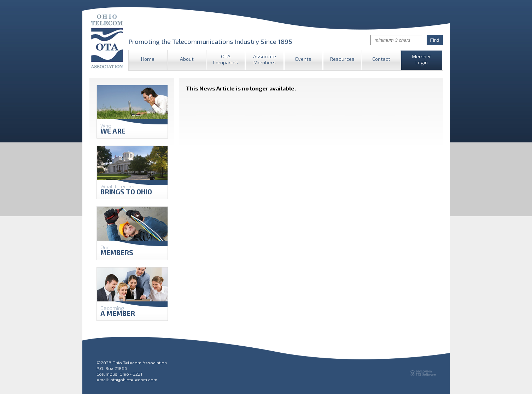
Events (303, 59)
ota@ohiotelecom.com (134, 380)
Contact (381, 59)
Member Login (422, 59)
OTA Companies (226, 59)
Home (148, 59)
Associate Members (265, 59)
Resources (342, 59)
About (187, 59)
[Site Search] (397, 40)
